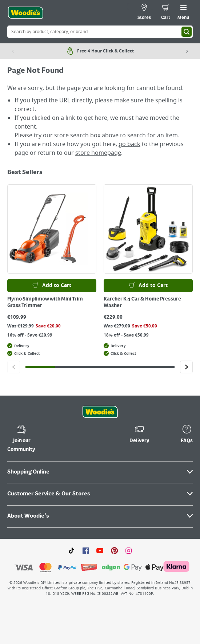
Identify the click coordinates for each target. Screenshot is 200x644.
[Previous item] (13, 51)
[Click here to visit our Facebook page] (86, 550)
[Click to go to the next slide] (186, 367)
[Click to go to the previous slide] (14, 367)
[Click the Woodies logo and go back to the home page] (25, 13)
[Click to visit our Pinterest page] (114, 550)
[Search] (187, 32)
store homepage (98, 153)
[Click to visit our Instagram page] (129, 550)
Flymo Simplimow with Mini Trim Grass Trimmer (45, 302)
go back (129, 144)
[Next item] (187, 51)
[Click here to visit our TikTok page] (71, 550)
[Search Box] (100, 32)
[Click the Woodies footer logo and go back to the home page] (100, 412)
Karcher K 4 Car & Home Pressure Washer (142, 302)
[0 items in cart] (166, 13)
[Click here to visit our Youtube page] (100, 550)
